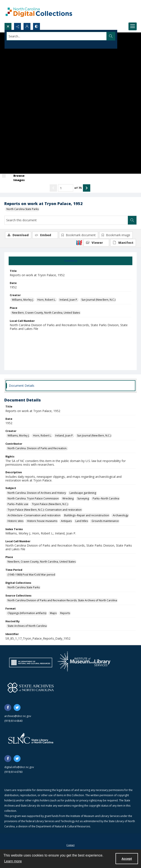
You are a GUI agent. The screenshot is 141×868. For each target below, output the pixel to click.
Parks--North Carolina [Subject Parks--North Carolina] (106, 498)
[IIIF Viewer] (96, 243)
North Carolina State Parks (23, 209)
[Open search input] (8, 26)
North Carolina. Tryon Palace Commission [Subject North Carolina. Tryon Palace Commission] (33, 498)
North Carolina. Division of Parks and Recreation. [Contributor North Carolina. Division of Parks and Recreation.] (37, 448)
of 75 (78, 188)
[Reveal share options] (17, 26)
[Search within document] (132, 220)
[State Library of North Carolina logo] (31, 739)
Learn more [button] (13, 861)
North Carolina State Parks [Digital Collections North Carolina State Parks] (24, 587)
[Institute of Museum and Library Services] (84, 661)
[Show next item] (87, 188)
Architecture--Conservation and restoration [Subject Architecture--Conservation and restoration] (34, 515)
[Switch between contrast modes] (36, 26)
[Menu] (133, 26)
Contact (70, 845)
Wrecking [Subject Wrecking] (68, 498)
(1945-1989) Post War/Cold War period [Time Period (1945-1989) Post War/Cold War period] (31, 575)
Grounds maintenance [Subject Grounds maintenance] (105, 521)
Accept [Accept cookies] (127, 859)
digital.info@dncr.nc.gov (19, 767)
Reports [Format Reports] (65, 613)
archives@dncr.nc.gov (18, 716)
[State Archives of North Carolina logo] (31, 688)
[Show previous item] (53, 188)
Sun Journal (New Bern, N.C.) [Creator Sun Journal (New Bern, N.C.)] (98, 300)
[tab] (70, 261)
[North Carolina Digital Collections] (39, 11)
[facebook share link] (8, 708)
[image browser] (16, 178)
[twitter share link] (17, 708)
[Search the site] (57, 36)
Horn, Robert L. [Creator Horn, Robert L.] (47, 300)
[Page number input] (66, 188)
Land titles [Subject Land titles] (82, 521)
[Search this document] (66, 220)
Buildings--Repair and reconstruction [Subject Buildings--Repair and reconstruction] (87, 515)
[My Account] (27, 26)
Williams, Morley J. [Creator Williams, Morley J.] (23, 300)
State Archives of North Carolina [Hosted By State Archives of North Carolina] (27, 626)
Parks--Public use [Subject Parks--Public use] (18, 504)
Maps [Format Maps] (53, 613)
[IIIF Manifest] (123, 243)
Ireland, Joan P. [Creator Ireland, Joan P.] (69, 300)
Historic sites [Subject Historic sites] (15, 521)
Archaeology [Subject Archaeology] (120, 515)
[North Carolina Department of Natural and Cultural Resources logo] (31, 663)
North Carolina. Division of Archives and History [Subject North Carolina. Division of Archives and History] (37, 493)
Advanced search (17, 44)
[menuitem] (70, 845)
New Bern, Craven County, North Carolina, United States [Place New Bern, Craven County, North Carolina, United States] (46, 313)
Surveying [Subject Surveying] (83, 498)
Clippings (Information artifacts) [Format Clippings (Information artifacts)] (27, 613)
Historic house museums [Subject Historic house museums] (42, 521)
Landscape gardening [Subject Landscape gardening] (83, 493)
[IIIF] (79, 242)
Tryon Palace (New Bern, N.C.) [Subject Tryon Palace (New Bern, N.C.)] (50, 504)
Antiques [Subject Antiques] (66, 521)
